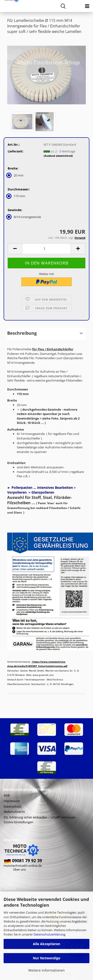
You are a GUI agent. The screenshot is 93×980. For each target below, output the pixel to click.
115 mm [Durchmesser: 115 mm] (16, 196)
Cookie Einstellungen (18, 822)
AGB (7, 795)
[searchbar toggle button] (63, 6)
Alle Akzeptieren (46, 944)
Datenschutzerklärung (49, 934)
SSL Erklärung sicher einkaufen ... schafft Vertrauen (40, 817)
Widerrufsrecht (14, 812)
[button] (15, 249)
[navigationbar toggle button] (87, 6)
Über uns (19, 869)
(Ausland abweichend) (58, 156)
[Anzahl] (46, 249)
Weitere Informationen (46, 970)
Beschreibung (22, 333)
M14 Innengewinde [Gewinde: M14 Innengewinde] (24, 217)
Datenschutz (13, 806)
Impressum (12, 801)
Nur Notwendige (46, 958)
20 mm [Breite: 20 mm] (16, 175)
